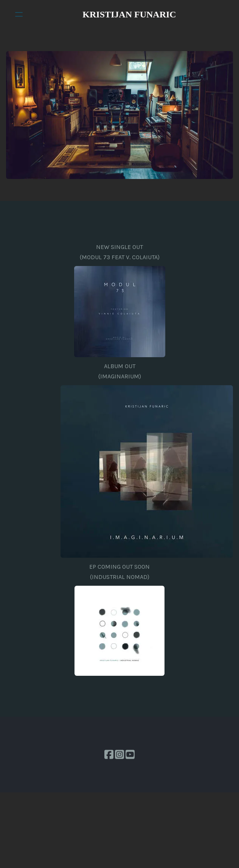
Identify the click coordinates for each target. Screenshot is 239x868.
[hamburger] (19, 14)
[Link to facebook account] (109, 754)
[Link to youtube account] (130, 754)
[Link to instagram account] (119, 754)
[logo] (129, 14)
